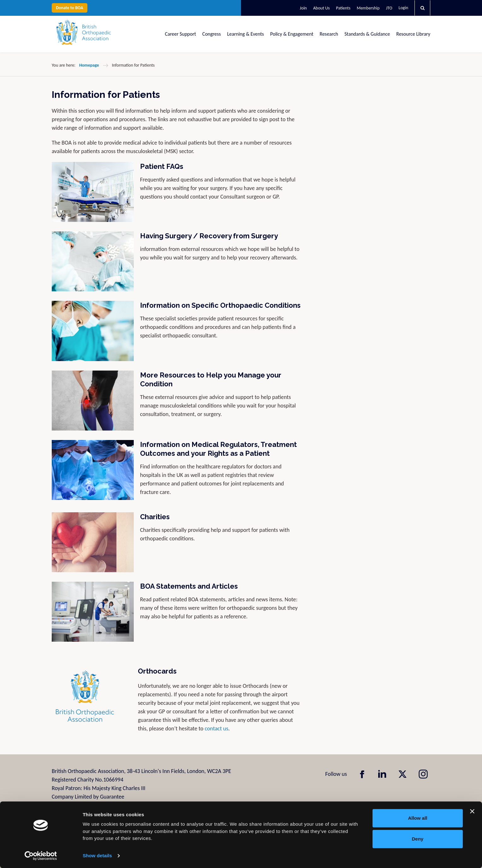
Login (403, 8)
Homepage (89, 65)
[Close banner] (472, 811)
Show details (97, 856)
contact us (217, 728)
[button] (422, 8)
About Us (322, 8)
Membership (368, 8)
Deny (418, 839)
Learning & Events (245, 34)
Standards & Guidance (367, 34)
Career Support (181, 34)
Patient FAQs (162, 166)
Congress (212, 34)
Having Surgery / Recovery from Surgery (209, 236)
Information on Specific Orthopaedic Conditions (220, 305)
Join (303, 8)
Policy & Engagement (292, 34)
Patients (343, 8)
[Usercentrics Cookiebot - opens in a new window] (41, 856)
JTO (389, 8)
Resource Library (413, 34)
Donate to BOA (70, 8)
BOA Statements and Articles (189, 586)
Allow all (417, 818)
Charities (155, 517)
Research (329, 34)
